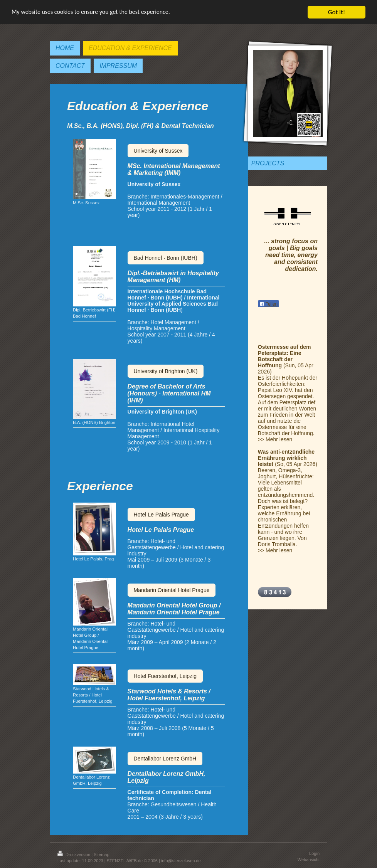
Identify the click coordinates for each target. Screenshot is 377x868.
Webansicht (309, 860)
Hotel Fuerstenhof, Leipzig (165, 676)
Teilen (268, 304)
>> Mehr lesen (275, 439)
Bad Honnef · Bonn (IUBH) (166, 258)
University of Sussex (158, 151)
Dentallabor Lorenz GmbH (165, 759)
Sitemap (101, 855)
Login (314, 853)
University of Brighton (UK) (166, 371)
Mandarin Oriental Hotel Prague (172, 590)
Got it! (337, 12)
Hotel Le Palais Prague (161, 515)
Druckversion (74, 855)
